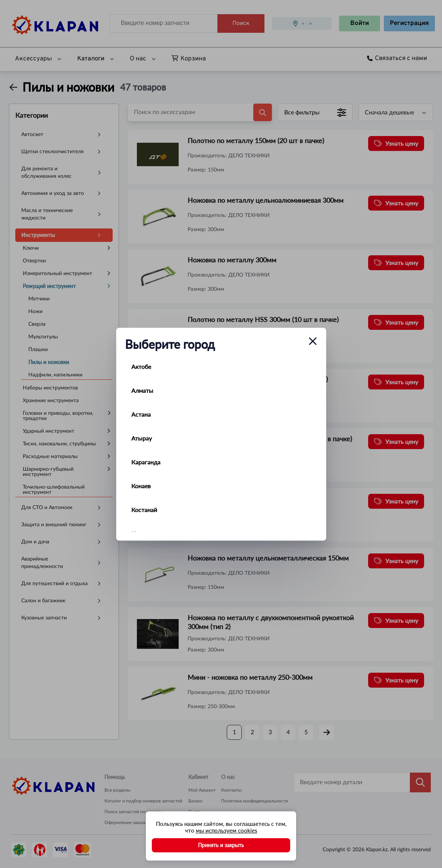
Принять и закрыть (221, 845)
